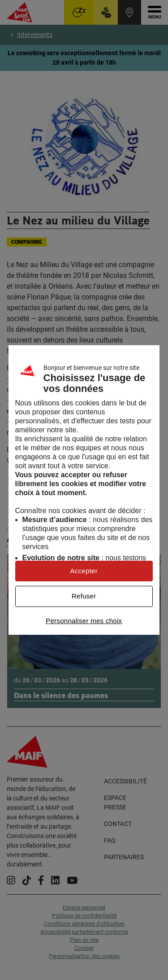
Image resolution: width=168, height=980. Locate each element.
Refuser (84, 596)
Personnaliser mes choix (84, 621)
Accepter (84, 571)
